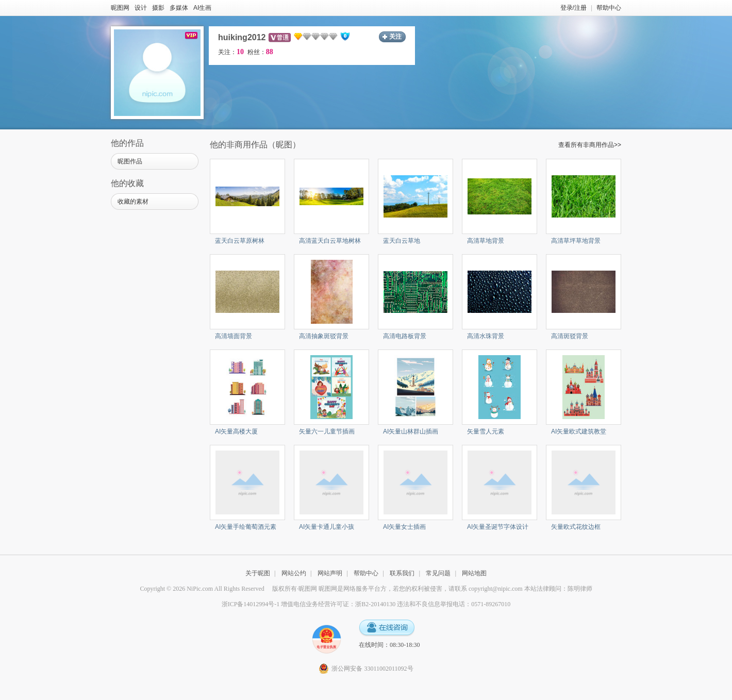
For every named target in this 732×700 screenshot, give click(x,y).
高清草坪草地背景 (576, 241)
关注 (395, 37)
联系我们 (402, 573)
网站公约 (294, 573)
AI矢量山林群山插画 (411, 431)
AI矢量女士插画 (404, 527)
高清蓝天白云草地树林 (330, 241)
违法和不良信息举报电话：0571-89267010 (454, 604)
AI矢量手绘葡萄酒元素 (246, 527)
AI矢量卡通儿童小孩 (327, 527)
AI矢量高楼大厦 (236, 431)
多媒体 (179, 8)
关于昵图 (258, 573)
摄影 (158, 8)
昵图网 (120, 8)
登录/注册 (573, 8)
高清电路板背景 (405, 336)
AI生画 (202, 8)
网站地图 (474, 573)
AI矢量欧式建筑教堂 (579, 431)
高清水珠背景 (486, 336)
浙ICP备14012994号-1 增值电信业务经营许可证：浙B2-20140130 (309, 604)
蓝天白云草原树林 (240, 241)
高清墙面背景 (234, 336)
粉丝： (260, 52)
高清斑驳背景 (570, 336)
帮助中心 (609, 8)
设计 (141, 8)
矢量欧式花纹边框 (576, 527)
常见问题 (438, 573)
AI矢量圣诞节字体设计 (498, 527)
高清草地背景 (486, 241)
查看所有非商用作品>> (590, 145)
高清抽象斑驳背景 (324, 336)
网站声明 (330, 573)
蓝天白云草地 (402, 241)
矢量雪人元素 (486, 431)
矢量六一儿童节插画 (327, 431)
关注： (231, 52)
